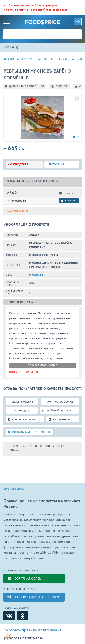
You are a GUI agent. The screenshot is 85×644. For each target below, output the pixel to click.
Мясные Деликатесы (45, 263)
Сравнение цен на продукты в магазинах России (42, 504)
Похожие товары (17, 211)
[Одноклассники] (22, 616)
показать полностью (43, 365)
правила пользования (32, 630)
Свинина (71, 263)
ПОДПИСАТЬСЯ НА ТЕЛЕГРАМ (37, 597)
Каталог (9, 59)
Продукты (29, 59)
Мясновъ (36, 275)
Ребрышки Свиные (46, 267)
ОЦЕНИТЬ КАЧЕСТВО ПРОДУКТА (29, 432)
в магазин (68, 201)
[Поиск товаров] (42, 34)
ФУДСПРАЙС (14, 489)
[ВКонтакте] (9, 616)
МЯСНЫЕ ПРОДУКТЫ (57, 59)
